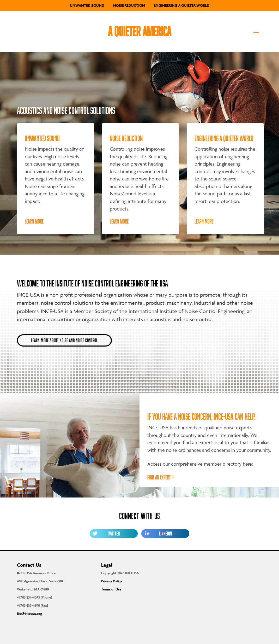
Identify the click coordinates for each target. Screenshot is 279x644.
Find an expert (161, 477)
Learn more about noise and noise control (64, 340)
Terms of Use (111, 589)
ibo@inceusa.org (29, 614)
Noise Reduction (129, 5)
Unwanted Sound (87, 5)
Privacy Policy (112, 581)
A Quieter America (139, 31)
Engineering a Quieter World (182, 5)
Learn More (34, 221)
